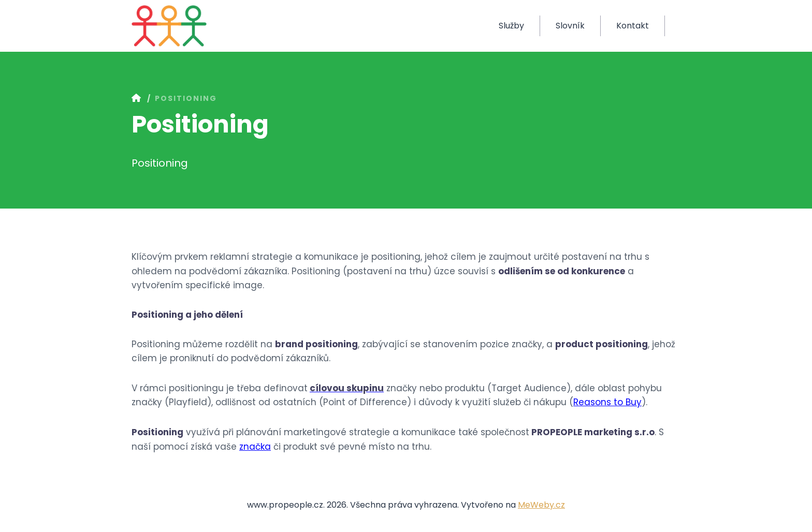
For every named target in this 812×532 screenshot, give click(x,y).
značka (255, 447)
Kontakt (633, 26)
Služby (511, 26)
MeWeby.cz (541, 505)
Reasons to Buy (607, 402)
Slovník (570, 26)
